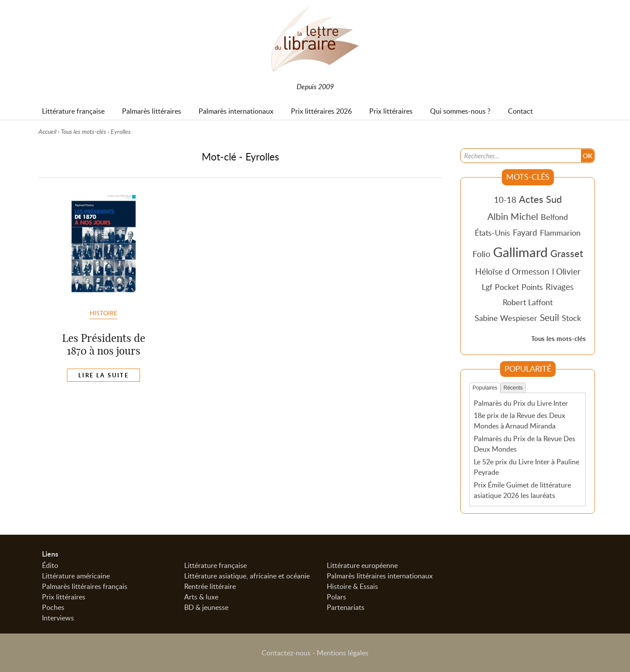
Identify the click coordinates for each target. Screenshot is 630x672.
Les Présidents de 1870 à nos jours (104, 344)
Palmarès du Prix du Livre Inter (521, 403)
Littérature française (215, 565)
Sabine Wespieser (506, 318)
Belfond (554, 217)
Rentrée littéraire (210, 586)
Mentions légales (343, 653)
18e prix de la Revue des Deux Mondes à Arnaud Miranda (520, 421)
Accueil (47, 131)
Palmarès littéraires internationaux (380, 576)
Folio (481, 254)
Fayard (525, 232)
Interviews (58, 618)
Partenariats (346, 607)
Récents (513, 388)
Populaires (485, 388)
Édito (50, 565)
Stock (571, 318)
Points (532, 287)
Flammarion (560, 233)
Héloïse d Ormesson (512, 271)
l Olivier (566, 271)
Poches (53, 607)
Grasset (567, 253)
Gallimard (520, 252)
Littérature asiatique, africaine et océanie (247, 576)
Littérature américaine (76, 576)
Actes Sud (540, 199)
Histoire (103, 313)
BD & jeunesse (206, 607)
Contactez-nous (286, 653)
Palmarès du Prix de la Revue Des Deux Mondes (525, 444)
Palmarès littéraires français (85, 586)
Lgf (487, 287)
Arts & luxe (201, 597)
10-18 (505, 200)
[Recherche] (521, 156)
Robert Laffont (528, 302)
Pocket (507, 287)
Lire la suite (103, 375)
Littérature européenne (362, 565)
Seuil (549, 317)
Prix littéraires (64, 597)
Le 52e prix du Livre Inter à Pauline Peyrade (527, 467)
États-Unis (492, 233)
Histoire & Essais (352, 586)
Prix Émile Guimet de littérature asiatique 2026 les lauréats (522, 490)
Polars (336, 597)
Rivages (560, 287)
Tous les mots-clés (84, 131)
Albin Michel (513, 216)
